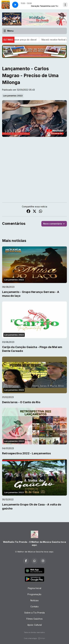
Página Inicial (34, 588)
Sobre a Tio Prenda (35, 613)
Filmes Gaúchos (34, 619)
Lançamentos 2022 (13, 96)
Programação (34, 594)
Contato (34, 607)
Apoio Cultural (35, 625)
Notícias (34, 600)
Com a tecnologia (34, 638)
